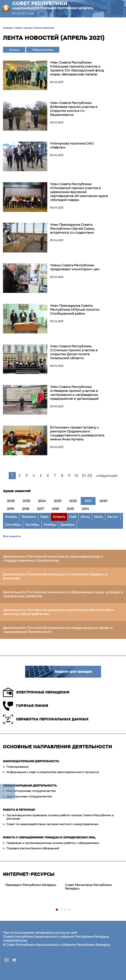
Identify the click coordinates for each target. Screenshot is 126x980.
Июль (99, 517)
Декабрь (67, 525)
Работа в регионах (19, 810)
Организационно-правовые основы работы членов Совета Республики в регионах (60, 817)
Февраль (29, 517)
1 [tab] (57, 910)
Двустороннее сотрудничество (29, 796)
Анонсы (14, 50)
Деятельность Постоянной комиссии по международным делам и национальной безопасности (58, 630)
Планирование (17, 767)
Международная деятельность (30, 786)
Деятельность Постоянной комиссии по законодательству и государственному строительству (53, 559)
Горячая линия (26, 706)
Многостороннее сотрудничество (31, 791)
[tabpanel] (33, 885)
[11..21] (87, 476)
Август (113, 517)
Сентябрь (13, 525)
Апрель (59, 517)
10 (76, 476)
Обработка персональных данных (46, 719)
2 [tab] (61, 910)
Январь (11, 517)
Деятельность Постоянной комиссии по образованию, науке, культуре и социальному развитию (63, 594)
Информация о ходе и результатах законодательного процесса (53, 772)
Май (73, 517)
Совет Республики (53, 5)
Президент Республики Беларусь (31, 885)
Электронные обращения (36, 692)
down (8, 791)
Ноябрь (50, 525)
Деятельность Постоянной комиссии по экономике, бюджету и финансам (55, 576)
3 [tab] (65, 910)
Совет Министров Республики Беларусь (88, 887)
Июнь (85, 517)
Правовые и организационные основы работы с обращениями (53, 843)
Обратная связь (43, 50)
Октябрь (32, 525)
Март (44, 517)
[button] (117, 9)
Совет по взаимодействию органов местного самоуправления (52, 824)
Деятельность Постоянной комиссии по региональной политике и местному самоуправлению (58, 612)
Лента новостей (44, 28)
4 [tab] (70, 910)
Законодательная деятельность (31, 761)
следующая (107, 476)
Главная (8, 28)
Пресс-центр (23, 28)
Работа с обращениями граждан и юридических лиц (49, 837)
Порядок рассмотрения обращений (33, 848)
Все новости (12, 536)
